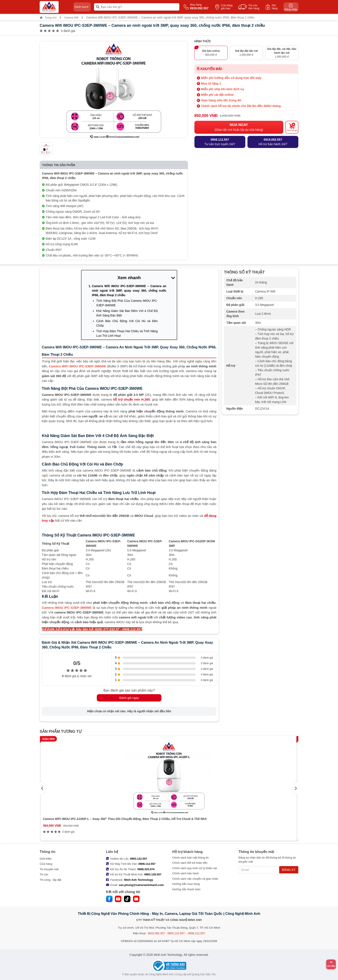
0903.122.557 (139, 859)
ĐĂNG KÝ (289, 870)
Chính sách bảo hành (185, 873)
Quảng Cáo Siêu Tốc (204, 974)
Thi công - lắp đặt (50, 880)
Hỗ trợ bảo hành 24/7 (273, 142)
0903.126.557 (153, 874)
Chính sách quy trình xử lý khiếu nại (195, 868)
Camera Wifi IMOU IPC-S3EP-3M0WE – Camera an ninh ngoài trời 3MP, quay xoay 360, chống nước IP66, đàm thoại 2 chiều (129, 291)
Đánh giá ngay (129, 698)
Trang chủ (48, 18)
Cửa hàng (46, 864)
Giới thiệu (46, 859)
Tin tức (44, 874)
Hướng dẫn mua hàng (186, 884)
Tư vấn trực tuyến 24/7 (220, 142)
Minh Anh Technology (139, 880)
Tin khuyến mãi (49, 869)
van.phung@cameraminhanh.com (141, 885)
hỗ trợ (131, 399)
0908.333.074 (146, 869)
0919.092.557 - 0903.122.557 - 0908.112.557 (176, 933)
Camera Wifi (71, 18)
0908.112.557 (147, 864)
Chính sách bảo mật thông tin (190, 858)
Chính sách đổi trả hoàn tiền (190, 863)
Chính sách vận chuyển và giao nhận (195, 879)
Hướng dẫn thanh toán (186, 889)
